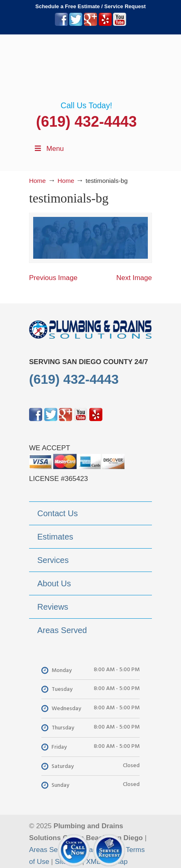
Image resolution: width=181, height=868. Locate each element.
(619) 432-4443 (86, 122)
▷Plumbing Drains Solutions (90, 68)
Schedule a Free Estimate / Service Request (90, 6)
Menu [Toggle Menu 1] (49, 149)
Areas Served (50, 850)
